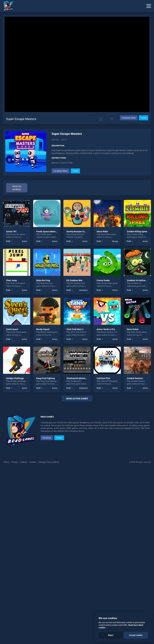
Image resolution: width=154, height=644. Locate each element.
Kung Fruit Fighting (46, 378)
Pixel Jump (11, 280)
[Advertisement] (77, 441)
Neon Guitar (133, 329)
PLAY (8, 241)
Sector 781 (11, 232)
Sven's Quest (12, 329)
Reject (111, 635)
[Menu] (149, 6)
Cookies (24, 534)
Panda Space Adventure (48, 232)
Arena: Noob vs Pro (106, 329)
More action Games (77, 399)
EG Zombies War (74, 280)
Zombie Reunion (135, 378)
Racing (115, 241)
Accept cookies (136, 635)
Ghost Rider (102, 232)
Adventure (83, 290)
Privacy (14, 534)
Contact (33, 534)
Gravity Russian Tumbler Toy (80, 232)
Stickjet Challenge (15, 378)
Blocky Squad (43, 329)
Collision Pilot (103, 378)
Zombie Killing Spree (137, 232)
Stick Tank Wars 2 (75, 329)
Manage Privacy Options (49, 534)
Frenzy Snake (103, 280)
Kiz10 (64, 140)
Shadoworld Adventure (77, 378)
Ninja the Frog (43, 280)
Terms (6, 534)
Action (55, 140)
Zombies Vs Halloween (138, 280)
